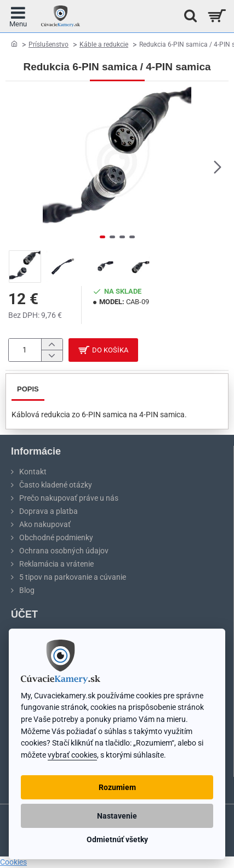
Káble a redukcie (104, 44)
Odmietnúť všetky (117, 839)
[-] (52, 355)
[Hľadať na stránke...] (187, 16)
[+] (52, 345)
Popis (28, 389)
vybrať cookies (72, 755)
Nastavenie (117, 816)
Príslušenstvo (48, 44)
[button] (218, 167)
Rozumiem (117, 787)
